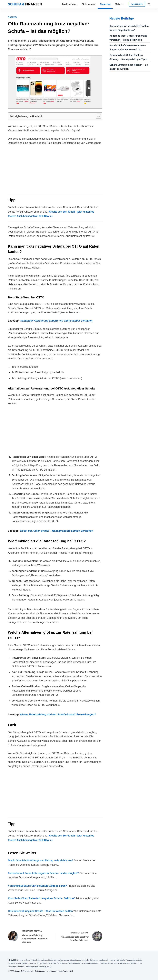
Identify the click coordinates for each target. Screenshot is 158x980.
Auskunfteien (69, 4)
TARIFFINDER (137, 4)
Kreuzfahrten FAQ (65, 971)
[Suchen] (149, 4)
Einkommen (88, 4)
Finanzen (105, 4)
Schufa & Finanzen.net (24, 971)
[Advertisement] (55, 169)
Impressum (52, 971)
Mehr (120, 4)
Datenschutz (40, 971)
